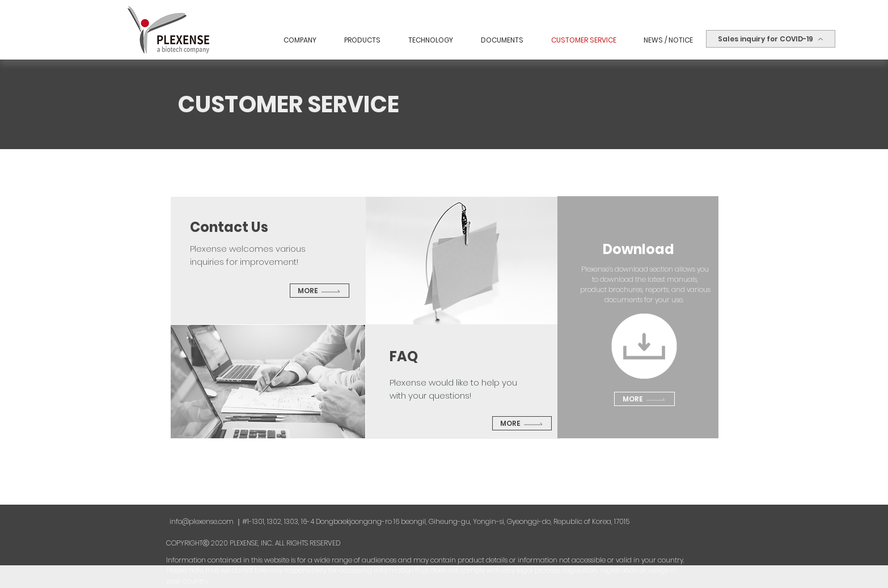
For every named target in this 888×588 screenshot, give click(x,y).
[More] (320, 291)
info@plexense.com (202, 521)
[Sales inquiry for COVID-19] (771, 39)
